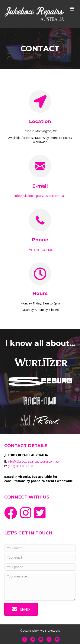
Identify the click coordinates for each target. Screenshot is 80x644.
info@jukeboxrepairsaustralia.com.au (40, 196)
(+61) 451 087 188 (40, 250)
